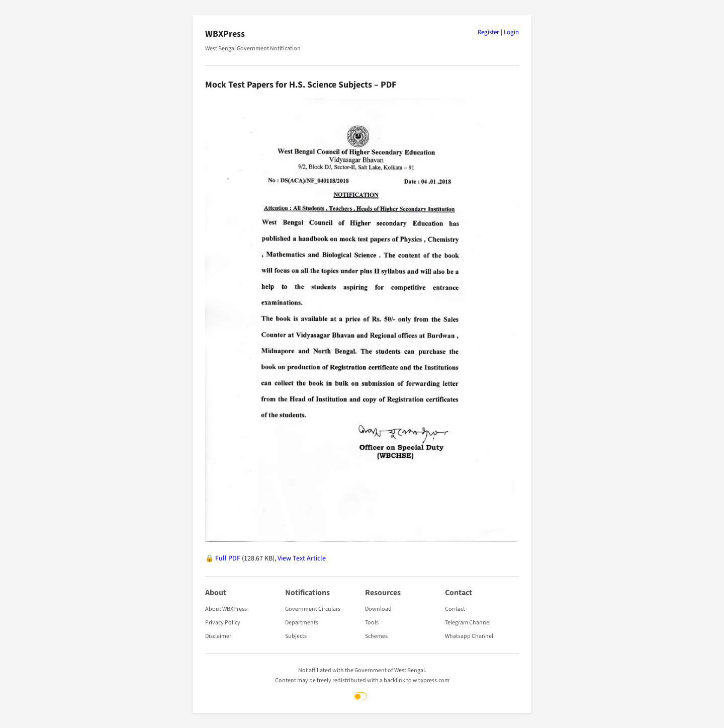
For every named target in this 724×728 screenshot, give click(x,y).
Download (378, 609)
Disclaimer (218, 636)
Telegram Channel (468, 623)
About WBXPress (226, 609)
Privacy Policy (223, 623)
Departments (302, 623)
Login (511, 32)
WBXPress (225, 34)
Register (488, 32)
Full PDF (228, 558)
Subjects (296, 636)
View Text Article (302, 558)
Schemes (376, 636)
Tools (372, 623)
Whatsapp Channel (469, 636)
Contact (455, 609)
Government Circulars (313, 609)
